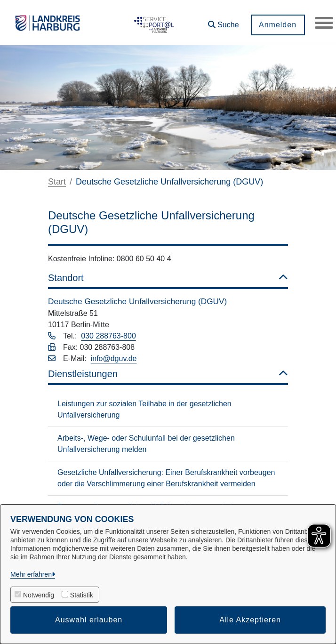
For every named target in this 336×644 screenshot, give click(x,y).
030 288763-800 (108, 336)
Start (57, 182)
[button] (223, 21)
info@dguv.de (114, 358)
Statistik (82, 595)
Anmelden (277, 25)
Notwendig (39, 595)
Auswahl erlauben (89, 620)
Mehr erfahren (31, 574)
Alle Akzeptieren (250, 620)
